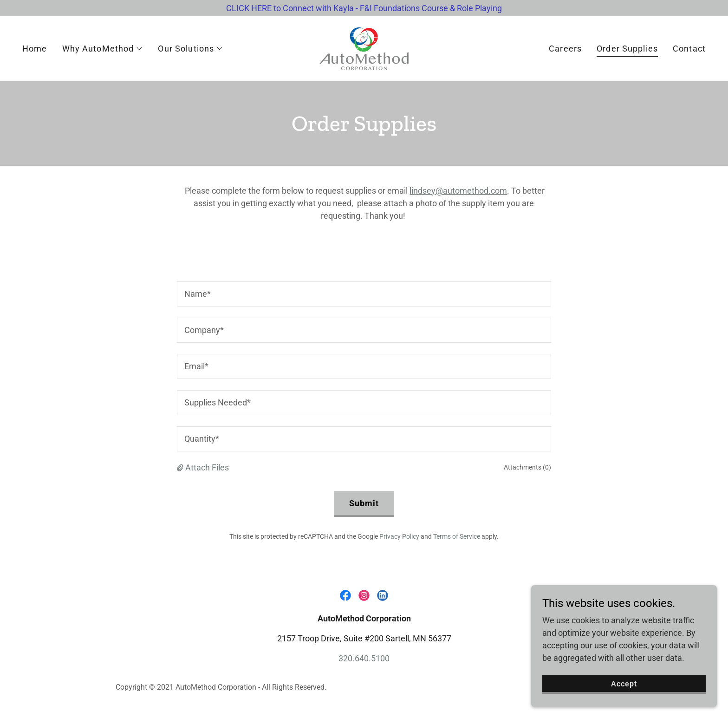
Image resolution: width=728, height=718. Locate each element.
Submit (364, 503)
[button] (103, 49)
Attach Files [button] (207, 467)
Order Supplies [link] (627, 49)
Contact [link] (689, 49)
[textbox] (364, 294)
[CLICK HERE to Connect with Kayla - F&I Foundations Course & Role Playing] (364, 8)
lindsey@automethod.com (458, 191)
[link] (364, 48)
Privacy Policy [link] (399, 536)
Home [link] (35, 49)
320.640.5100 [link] (364, 658)
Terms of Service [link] (457, 536)
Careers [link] (565, 49)
